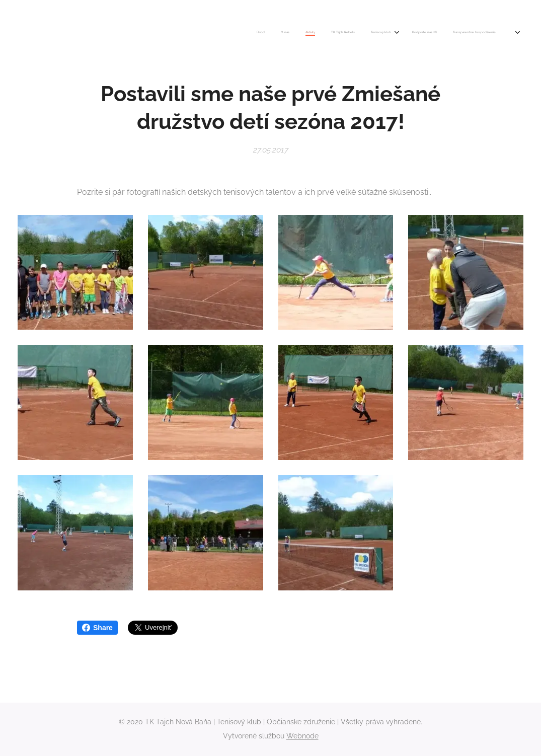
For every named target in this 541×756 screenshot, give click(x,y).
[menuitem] (392, 33)
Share (97, 628)
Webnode (302, 736)
